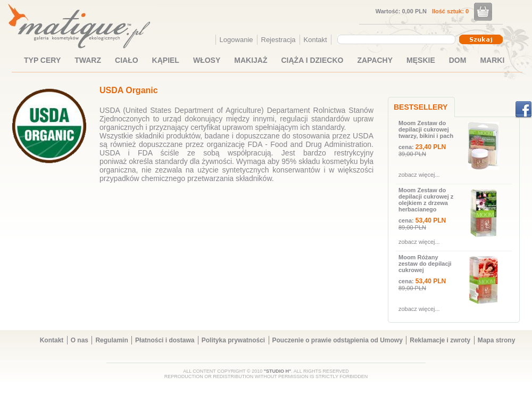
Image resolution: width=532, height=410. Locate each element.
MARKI (492, 60)
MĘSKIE (421, 60)
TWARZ (88, 60)
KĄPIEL (166, 60)
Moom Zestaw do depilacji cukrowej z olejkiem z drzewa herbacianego (426, 200)
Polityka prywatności (233, 340)
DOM (458, 60)
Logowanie (236, 40)
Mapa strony (497, 340)
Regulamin (111, 340)
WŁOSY (207, 60)
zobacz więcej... (419, 175)
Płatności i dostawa (165, 340)
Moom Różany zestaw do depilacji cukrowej (425, 264)
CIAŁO (127, 60)
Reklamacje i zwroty (440, 340)
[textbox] (394, 39)
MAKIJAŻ (251, 60)
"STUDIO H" (278, 371)
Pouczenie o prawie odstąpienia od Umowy (338, 340)
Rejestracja (279, 40)
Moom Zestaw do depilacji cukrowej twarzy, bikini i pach (426, 129)
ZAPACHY (375, 60)
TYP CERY (42, 60)
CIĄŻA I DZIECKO (313, 60)
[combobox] (398, 39)
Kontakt (315, 40)
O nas (80, 340)
